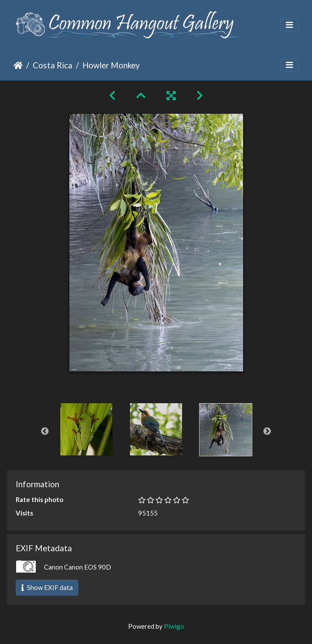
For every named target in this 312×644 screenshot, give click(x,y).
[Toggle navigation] (289, 25)
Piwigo (174, 626)
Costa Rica (53, 65)
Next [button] (267, 432)
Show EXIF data (47, 587)
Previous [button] (45, 432)
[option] (86, 429)
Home (18, 65)
